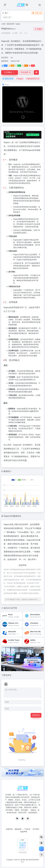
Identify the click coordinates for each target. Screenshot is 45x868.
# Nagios (20, 79)
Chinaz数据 (23, 532)
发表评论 (36, 715)
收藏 (38, 29)
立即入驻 (37, 13)
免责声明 (24, 832)
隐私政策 (18, 829)
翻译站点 (12, 29)
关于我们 (36, 829)
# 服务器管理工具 (33, 79)
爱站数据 (11, 532)
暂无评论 (7, 675)
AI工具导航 (21, 860)
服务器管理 (11, 24)
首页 (4, 24)
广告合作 (27, 829)
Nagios (7, 142)
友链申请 (9, 829)
